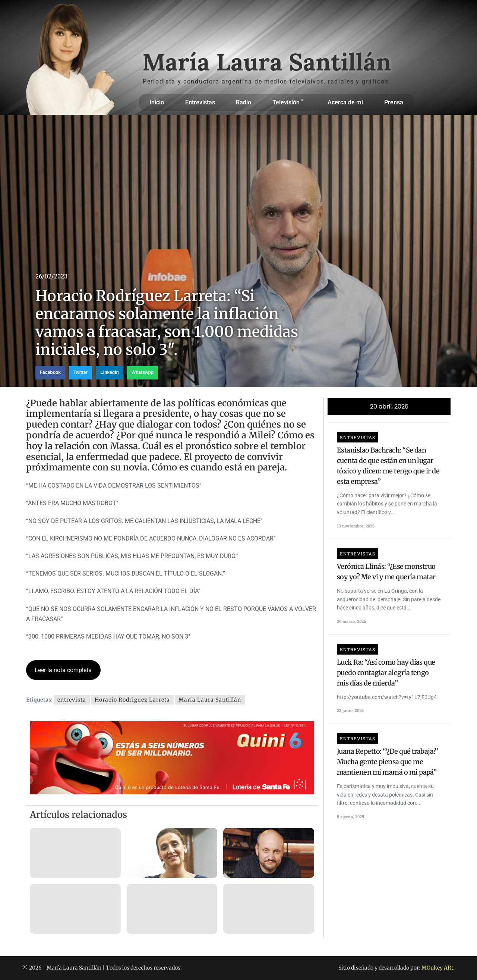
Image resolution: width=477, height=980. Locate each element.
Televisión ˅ (290, 103)
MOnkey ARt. (438, 968)
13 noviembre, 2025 (356, 526)
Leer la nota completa (63, 670)
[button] (50, 373)
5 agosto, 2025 (350, 817)
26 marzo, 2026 (351, 621)
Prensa (394, 102)
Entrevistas (200, 102)
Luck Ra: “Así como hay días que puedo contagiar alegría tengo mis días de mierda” (386, 673)
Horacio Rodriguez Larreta (132, 700)
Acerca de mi (345, 102)
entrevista (72, 700)
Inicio (157, 102)
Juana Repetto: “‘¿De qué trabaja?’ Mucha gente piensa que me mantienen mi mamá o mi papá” (387, 762)
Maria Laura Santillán (210, 700)
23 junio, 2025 (350, 710)
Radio (244, 102)
